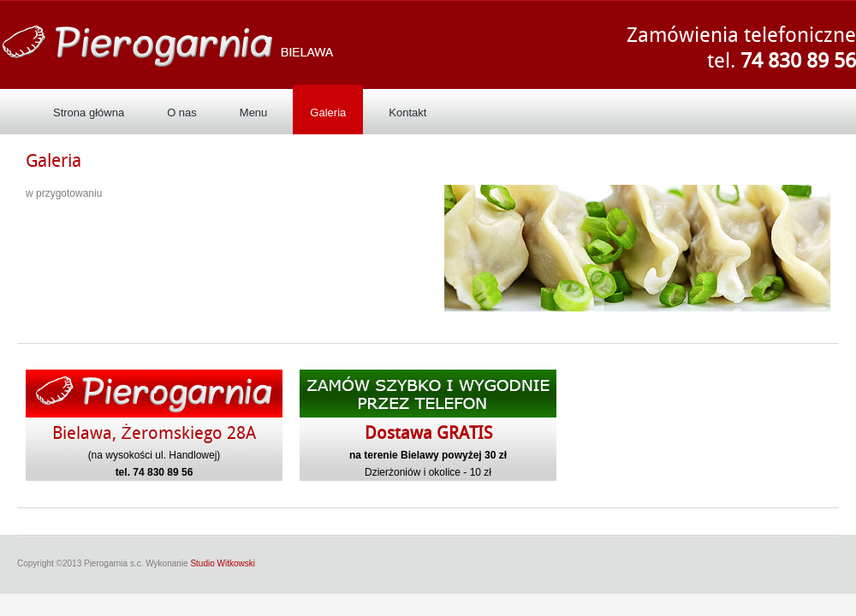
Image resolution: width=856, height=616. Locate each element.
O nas (182, 113)
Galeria (328, 113)
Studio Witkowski (223, 563)
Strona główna (89, 113)
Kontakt (407, 113)
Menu (250, 107)
